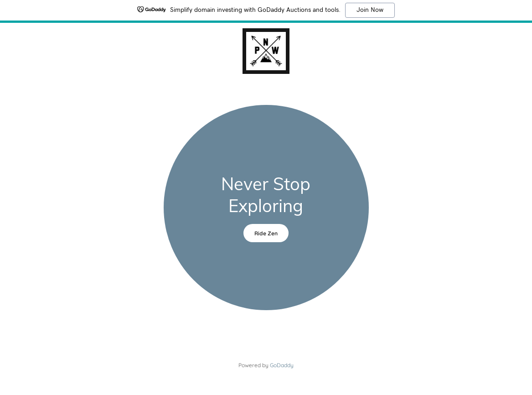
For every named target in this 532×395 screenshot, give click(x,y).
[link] (266, 50)
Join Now (370, 10)
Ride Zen (266, 233)
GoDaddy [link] (282, 365)
